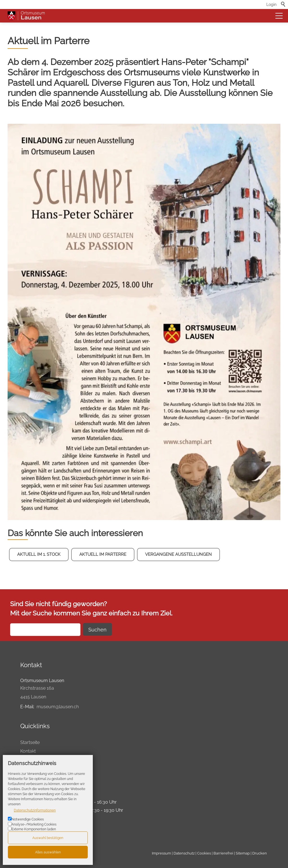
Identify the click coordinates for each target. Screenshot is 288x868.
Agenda (28, 760)
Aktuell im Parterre (103, 554)
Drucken (29, 768)
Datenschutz (184, 853)
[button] (279, 16)
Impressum (161, 853)
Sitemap (243, 853)
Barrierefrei (223, 853)
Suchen (97, 630)
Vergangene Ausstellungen (178, 554)
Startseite (30, 742)
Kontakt (28, 751)
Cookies (204, 853)
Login (271, 4)
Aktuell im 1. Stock (39, 554)
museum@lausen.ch (58, 707)
